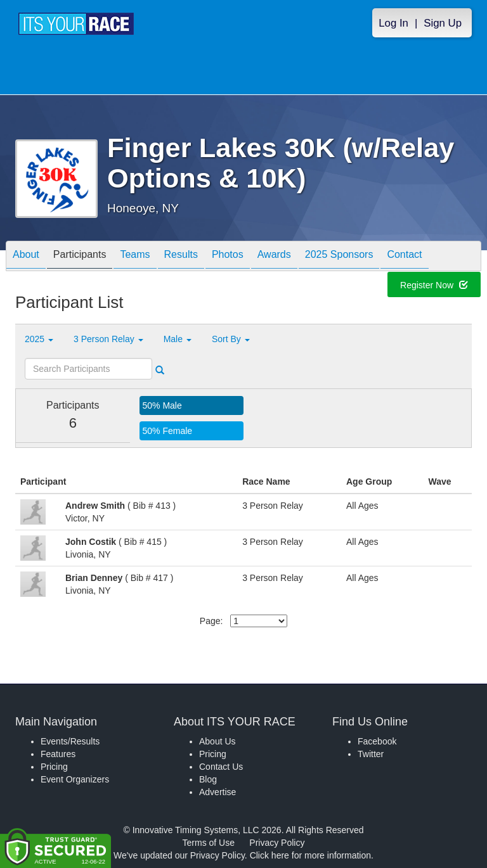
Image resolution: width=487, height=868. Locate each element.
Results (181, 257)
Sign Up (443, 23)
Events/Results (70, 741)
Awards (274, 257)
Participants (80, 257)
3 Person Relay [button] (108, 339)
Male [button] (178, 339)
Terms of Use (209, 843)
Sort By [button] (231, 339)
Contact (404, 257)
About (26, 257)
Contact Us (221, 767)
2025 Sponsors (339, 257)
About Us (218, 741)
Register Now (434, 287)
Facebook (377, 741)
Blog (208, 779)
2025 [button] (39, 339)
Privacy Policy (277, 843)
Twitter (371, 754)
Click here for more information (310, 855)
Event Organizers (75, 779)
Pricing (54, 767)
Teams (135, 257)
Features (58, 754)
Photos (228, 257)
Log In (393, 23)
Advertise (218, 792)
